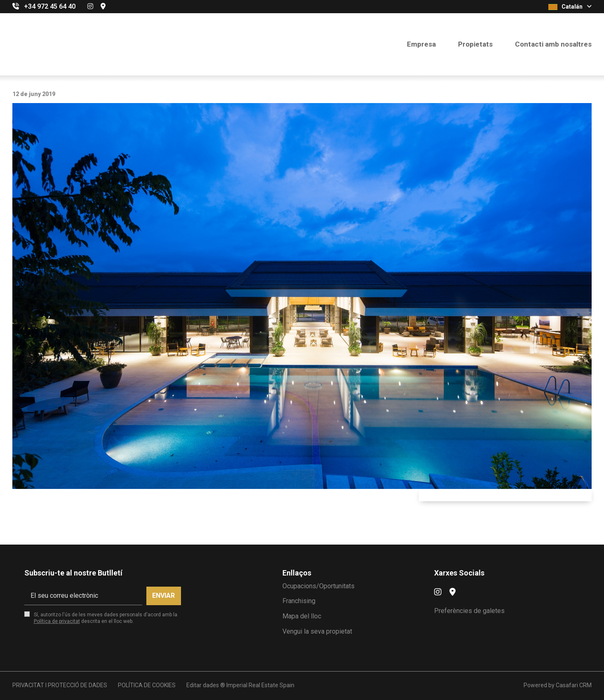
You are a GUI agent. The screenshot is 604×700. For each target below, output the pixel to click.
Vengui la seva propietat (317, 631)
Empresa (421, 44)
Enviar (163, 595)
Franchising (299, 601)
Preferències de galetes (469, 611)
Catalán (570, 7)
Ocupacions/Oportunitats (318, 586)
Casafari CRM (574, 685)
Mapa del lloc (302, 616)
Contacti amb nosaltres (553, 44)
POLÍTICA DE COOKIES (147, 685)
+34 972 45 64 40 (50, 6)
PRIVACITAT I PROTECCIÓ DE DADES (60, 685)
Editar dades (203, 685)
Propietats (475, 44)
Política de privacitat (57, 621)
